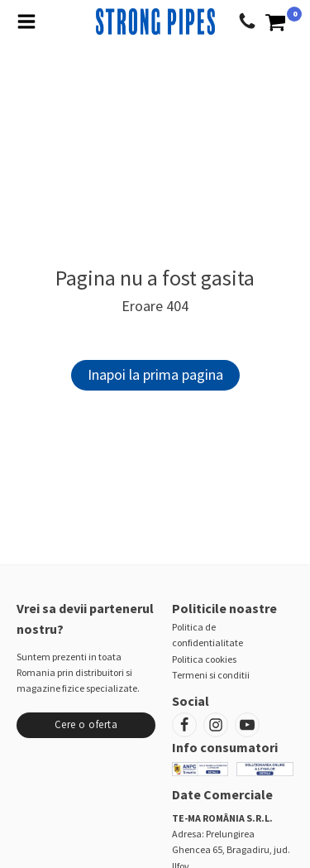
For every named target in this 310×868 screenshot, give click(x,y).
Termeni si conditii (211, 675)
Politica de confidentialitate (207, 635)
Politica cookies (204, 659)
